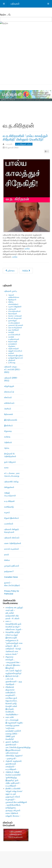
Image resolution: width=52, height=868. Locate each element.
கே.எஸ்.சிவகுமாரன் (15, 318)
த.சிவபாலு (12, 363)
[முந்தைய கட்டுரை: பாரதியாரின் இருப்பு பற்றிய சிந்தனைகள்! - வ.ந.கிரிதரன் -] (10, 271)
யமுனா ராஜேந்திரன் (15, 307)
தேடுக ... (4, 15)
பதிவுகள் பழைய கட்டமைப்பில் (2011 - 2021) (12, 369)
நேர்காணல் (9, 414)
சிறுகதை (8, 431)
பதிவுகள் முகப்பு (11, 291)
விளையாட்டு (9, 392)
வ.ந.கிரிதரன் (9, 501)
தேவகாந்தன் (13, 314)
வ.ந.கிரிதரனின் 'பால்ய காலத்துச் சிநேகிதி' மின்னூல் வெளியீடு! (25, 138)
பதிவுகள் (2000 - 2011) (11, 379)
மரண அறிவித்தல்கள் (13, 543)
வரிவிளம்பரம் (9, 403)
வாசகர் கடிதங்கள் (12, 549)
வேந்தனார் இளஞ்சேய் (16, 356)
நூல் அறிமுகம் (10, 462)
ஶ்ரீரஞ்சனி (12, 360)
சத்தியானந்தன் (14, 349)
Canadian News (11, 577)
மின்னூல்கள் (9, 487)
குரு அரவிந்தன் (14, 330)
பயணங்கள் (9, 524)
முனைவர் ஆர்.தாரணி (16, 325)
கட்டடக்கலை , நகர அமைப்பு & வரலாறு (12, 475)
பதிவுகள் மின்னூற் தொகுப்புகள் (11, 531)
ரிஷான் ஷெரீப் (13, 342)
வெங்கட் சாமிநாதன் (15, 316)
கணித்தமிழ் (9, 507)
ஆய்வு (7, 448)
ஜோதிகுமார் (12, 300)
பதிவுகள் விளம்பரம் (12, 538)
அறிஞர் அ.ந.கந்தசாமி (10, 494)
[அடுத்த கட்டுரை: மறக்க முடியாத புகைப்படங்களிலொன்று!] (26, 271)
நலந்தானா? (9, 571)
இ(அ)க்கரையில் (11, 420)
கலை (6, 468)
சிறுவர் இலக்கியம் (12, 518)
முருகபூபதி (12, 309)
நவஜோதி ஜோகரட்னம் (16, 358)
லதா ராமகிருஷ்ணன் (15, 328)
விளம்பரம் (8, 397)
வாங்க (27, 249)
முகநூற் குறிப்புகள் (12, 566)
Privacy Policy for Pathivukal (12, 592)
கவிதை (7, 437)
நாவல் (7, 555)
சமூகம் (7, 512)
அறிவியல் (8, 442)
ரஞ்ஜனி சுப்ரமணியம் (15, 351)
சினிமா (7, 560)
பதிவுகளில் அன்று (11, 482)
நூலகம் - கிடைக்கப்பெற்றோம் (12, 584)
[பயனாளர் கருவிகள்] (47, 151)
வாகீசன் (11, 353)
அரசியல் (8, 409)
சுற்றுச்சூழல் (9, 386)
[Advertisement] (26, 58)
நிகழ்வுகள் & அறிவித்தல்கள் (10, 455)
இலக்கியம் (8, 425)
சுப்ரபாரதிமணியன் (14, 311)
